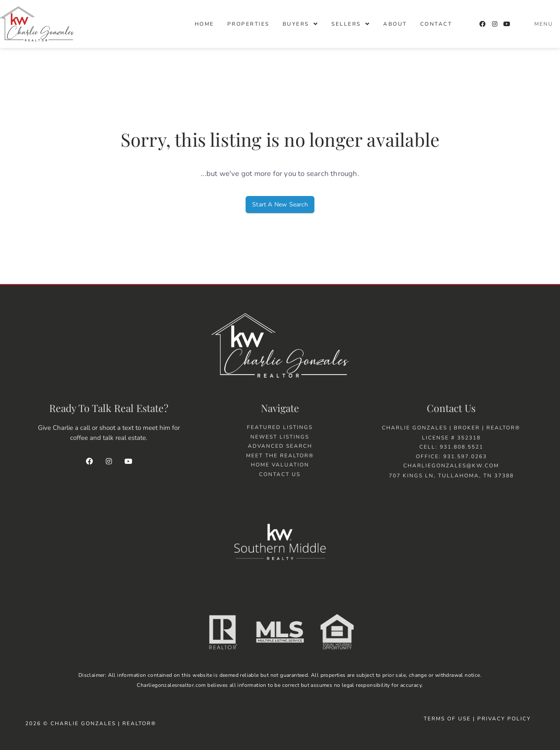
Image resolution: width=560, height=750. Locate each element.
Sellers (351, 24)
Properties (248, 24)
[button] (301, 24)
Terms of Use (447, 719)
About (395, 24)
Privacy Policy (505, 719)
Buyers (301, 24)
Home (204, 24)
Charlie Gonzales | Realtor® (103, 723)
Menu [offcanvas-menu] (544, 24)
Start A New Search (280, 204)
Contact (436, 24)
